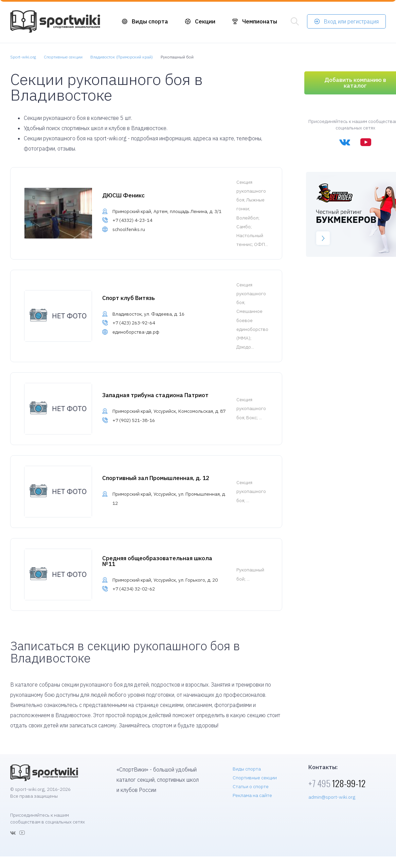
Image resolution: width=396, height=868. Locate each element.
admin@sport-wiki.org (332, 797)
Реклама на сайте (252, 795)
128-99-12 (337, 783)
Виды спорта (150, 21)
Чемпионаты (260, 21)
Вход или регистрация (351, 21)
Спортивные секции (255, 778)
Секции (205, 21)
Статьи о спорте (251, 786)
